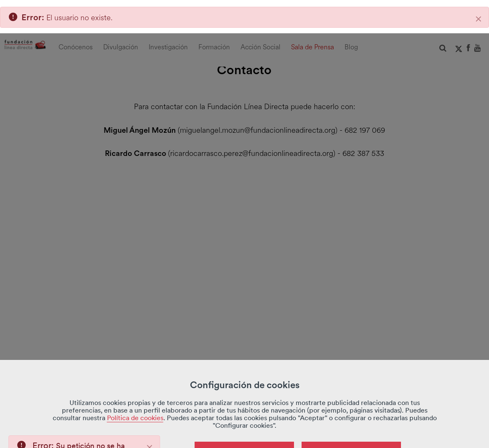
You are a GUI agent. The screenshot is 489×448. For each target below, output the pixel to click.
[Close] (150, 414)
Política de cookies (135, 385)
